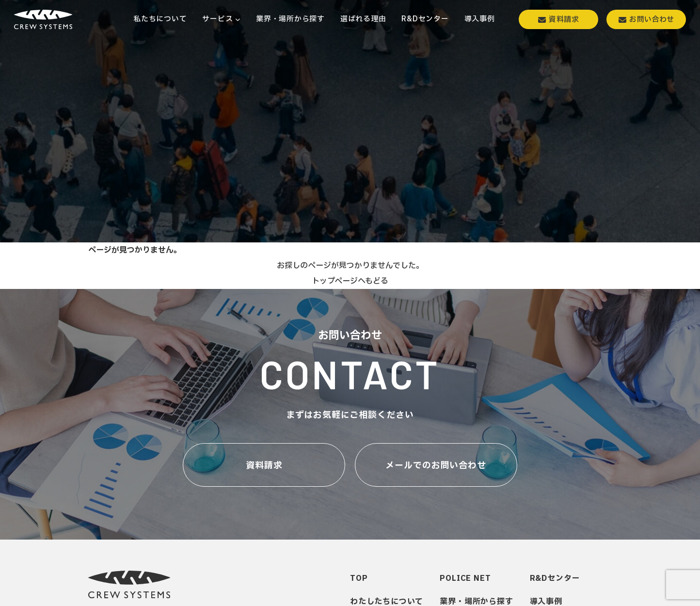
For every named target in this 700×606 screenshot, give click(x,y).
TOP (359, 578)
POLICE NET (465, 578)
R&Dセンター (555, 578)
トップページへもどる (350, 281)
